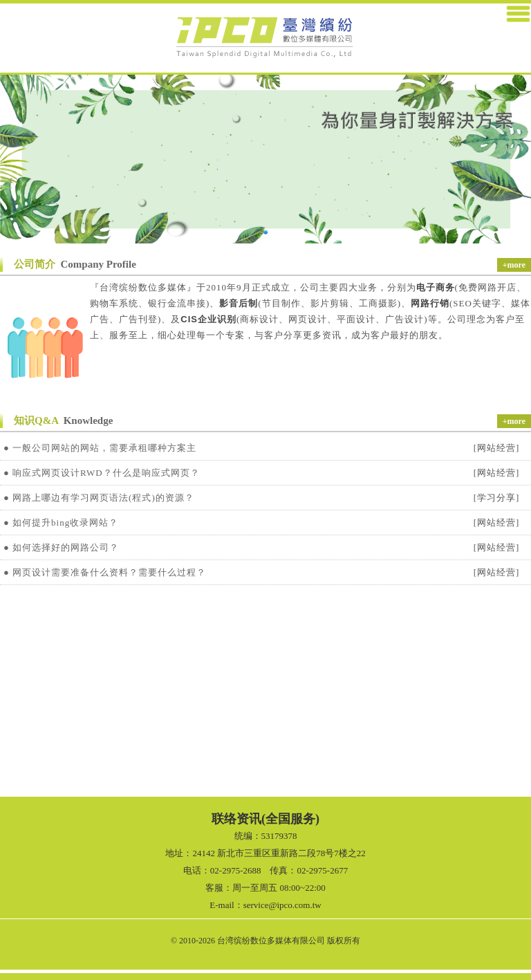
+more (514, 265)
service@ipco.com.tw (282, 905)
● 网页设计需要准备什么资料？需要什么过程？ (105, 572)
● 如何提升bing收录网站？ (61, 523)
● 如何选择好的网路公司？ (61, 547)
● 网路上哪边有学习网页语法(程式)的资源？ (99, 498)
